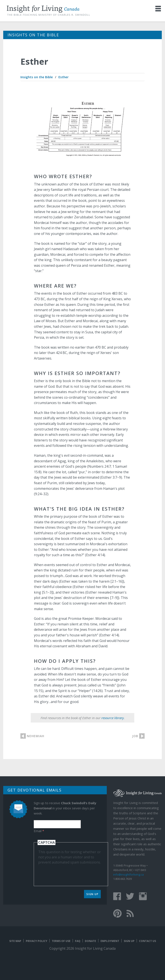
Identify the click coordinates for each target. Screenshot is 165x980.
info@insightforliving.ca (128, 874)
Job (135, 736)
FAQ (78, 941)
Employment (110, 941)
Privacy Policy (37, 941)
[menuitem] (37, 77)
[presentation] (71, 873)
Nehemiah (36, 736)
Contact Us (147, 941)
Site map (15, 941)
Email (39, 831)
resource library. (113, 718)
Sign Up (92, 894)
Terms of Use (61, 941)
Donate (90, 941)
